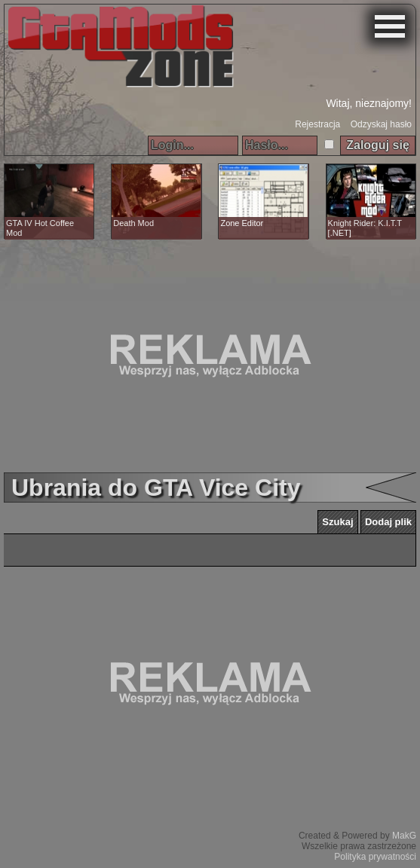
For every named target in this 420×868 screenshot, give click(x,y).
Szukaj (337, 522)
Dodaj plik (388, 522)
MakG (404, 836)
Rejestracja (317, 124)
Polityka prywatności (375, 857)
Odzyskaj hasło (381, 124)
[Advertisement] (210, 356)
